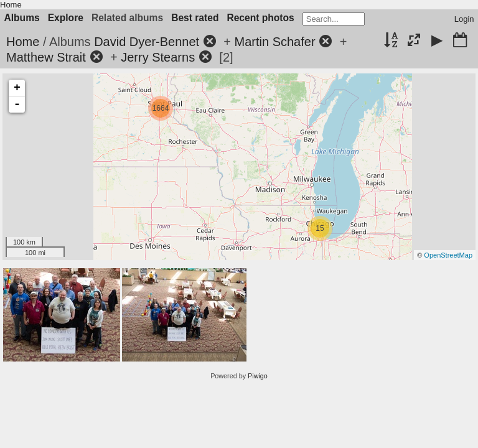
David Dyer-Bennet (147, 42)
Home (11, 5)
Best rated (195, 18)
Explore (66, 18)
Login (464, 19)
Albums (22, 18)
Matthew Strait (46, 57)
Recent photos (260, 18)
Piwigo (258, 376)
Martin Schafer (275, 42)
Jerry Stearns (158, 57)
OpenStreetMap (448, 255)
